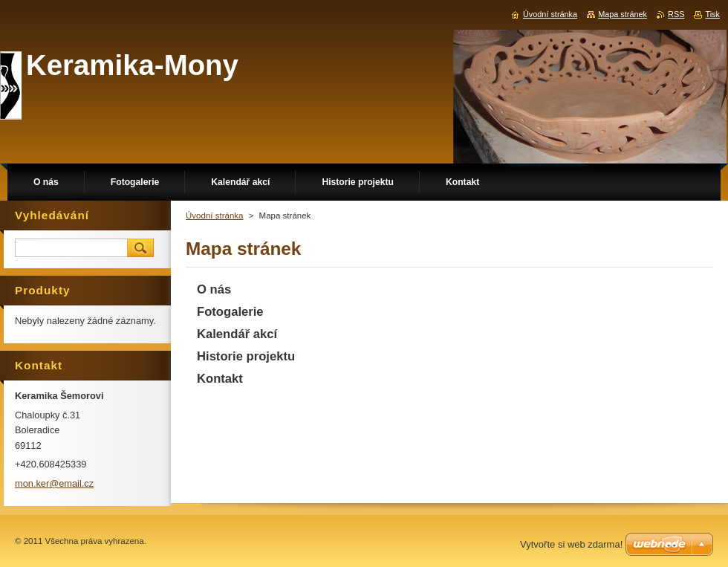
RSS (676, 14)
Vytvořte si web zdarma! (571, 544)
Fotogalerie (230, 312)
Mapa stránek (623, 14)
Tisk (712, 14)
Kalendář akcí (237, 334)
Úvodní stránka (214, 216)
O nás (214, 289)
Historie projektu (246, 356)
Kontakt (220, 379)
